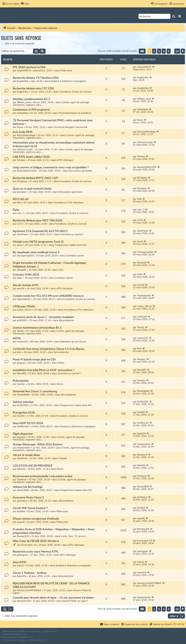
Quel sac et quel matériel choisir (32, 189)
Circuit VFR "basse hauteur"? (30, 508)
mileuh (20, 565)
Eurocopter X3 (29, 545)
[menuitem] (25, 4)
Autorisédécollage (26, 135)
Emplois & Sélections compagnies (68, 81)
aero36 (20, 288)
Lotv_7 (20, 213)
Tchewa (21, 160)
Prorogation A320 (24, 413)
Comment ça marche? (72, 234)
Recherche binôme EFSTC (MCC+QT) (36, 178)
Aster (20, 278)
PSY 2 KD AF (21, 199)
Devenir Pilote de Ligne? (75, 601)
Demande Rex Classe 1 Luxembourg (35, 391)
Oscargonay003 (25, 256)
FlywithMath (23, 395)
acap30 (21, 522)
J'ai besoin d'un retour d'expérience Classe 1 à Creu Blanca (49, 349)
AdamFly (21, 576)
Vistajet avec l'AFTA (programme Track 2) (38, 242)
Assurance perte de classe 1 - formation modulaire (43, 317)
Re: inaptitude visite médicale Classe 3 (36, 252)
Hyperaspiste (24, 299)
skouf (20, 245)
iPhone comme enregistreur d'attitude (36, 519)
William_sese (24, 102)
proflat (10, 637)
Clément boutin (25, 149)
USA (61, 270)
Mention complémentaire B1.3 (31, 99)
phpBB (20, 631)
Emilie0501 (23, 405)
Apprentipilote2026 (27, 171)
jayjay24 (21, 437)
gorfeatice (22, 501)
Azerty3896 (23, 490)
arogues (21, 363)
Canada (63, 458)
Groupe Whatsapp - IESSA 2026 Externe (38, 444)
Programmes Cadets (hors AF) (71, 245)
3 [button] (159, 51)
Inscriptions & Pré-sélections (69, 202)
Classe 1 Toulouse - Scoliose (30, 573)
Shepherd (22, 458)
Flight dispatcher (23, 434)
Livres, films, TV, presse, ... (75, 536)
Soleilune (22, 479)
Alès (19, 202)
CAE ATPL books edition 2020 (31, 157)
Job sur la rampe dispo (26, 455)
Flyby (16, 210)
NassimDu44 (24, 601)
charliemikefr (23, 448)
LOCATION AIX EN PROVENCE (33, 466)
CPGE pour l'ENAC (24, 307)
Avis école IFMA (23, 132)
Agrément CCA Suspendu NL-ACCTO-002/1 (40, 231)
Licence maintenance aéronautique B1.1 (37, 328)
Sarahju (21, 384)
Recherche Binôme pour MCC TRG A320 (38, 221)
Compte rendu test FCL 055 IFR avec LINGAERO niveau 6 (48, 296)
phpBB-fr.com (19, 634)
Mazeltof (24, 637)
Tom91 (20, 331)
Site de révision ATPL (26, 285)
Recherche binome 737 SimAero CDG (36, 78)
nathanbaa (22, 113)
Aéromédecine (67, 320)
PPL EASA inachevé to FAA (29, 67)
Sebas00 (21, 270)
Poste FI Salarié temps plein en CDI (34, 360)
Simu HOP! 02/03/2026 (28, 423)
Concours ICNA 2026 (26, 275)
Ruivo (20, 127)
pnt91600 (22, 320)
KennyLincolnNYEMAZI (29, 590)
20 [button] (177, 51)
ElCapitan (22, 181)
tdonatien (22, 192)
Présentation (21, 381)
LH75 (20, 224)
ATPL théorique (65, 160)
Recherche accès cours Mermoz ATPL (36, 552)
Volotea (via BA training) (28, 487)
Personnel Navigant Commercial (71, 127)
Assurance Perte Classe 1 (28, 498)
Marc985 (21, 373)
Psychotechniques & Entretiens (75, 113)
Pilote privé (66, 70)
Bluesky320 (23, 536)
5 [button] (169, 51)
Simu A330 (20, 562)
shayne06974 (24, 70)
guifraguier (22, 555)
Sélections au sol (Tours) (73, 342)
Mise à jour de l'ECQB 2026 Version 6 (36, 541)
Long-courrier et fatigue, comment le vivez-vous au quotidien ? (51, 167)
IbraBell (21, 511)
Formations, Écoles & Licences (75, 92)
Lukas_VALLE (24, 310)
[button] (142, 51)
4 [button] (164, 51)
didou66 (21, 469)
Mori (19, 352)
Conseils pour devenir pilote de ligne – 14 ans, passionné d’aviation (53, 598)
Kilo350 (21, 416)
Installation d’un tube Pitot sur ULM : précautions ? (44, 370)
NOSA (17, 338)
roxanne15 (22, 342)
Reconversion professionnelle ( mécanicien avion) (42, 476)
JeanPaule (22, 234)
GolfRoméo (23, 426)
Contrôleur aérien (75, 256)
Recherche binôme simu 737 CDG (33, 89)
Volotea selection (23, 402)
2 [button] (154, 51)
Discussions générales (80, 171)
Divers (61, 363)
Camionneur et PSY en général (31, 110)
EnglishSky (23, 81)
